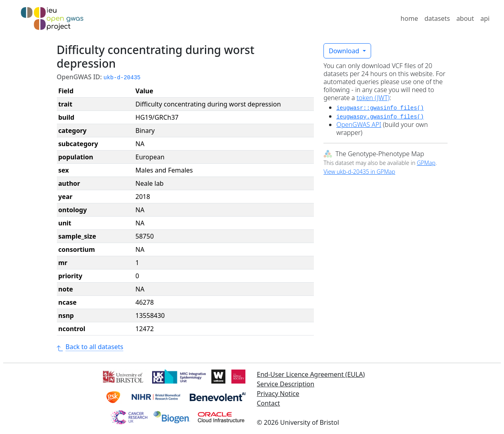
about (465, 18)
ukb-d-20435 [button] (122, 78)
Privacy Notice (278, 394)
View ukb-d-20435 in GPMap (359, 172)
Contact (269, 403)
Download (345, 51)
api (485, 18)
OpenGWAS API (359, 125)
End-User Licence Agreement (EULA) (311, 374)
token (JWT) (373, 98)
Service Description (286, 384)
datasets (437, 18)
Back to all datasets (90, 347)
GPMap (426, 163)
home (410, 18)
